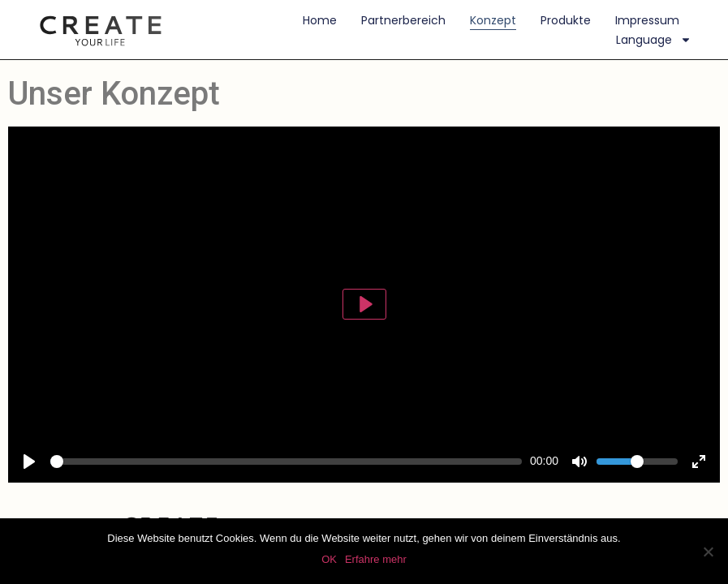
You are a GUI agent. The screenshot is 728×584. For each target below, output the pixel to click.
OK (329, 559)
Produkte (566, 20)
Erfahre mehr (376, 559)
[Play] (364, 304)
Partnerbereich (403, 20)
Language (654, 40)
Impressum (647, 20)
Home (320, 20)
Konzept (493, 20)
